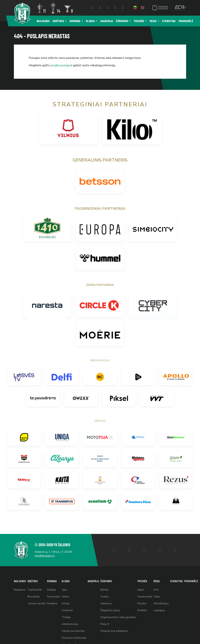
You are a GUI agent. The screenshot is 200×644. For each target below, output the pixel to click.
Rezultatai (33, 597)
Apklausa (106, 603)
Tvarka (104, 597)
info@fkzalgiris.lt (45, 556)
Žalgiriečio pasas (110, 610)
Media (153, 21)
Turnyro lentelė (36, 603)
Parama (142, 603)
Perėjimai (52, 603)
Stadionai (67, 610)
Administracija (70, 624)
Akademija (107, 21)
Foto (156, 590)
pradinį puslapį (60, 65)
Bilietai (104, 590)
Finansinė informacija (74, 638)
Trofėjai (66, 617)
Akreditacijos (161, 603)
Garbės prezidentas (73, 631)
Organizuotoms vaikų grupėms (118, 617)
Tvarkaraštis (35, 590)
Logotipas (159, 610)
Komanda (75, 21)
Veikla (65, 597)
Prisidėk (139, 21)
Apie (64, 590)
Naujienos (43, 21)
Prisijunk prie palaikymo (114, 631)
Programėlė (186, 21)
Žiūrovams (122, 21)
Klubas (90, 21)
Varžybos (58, 21)
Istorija (66, 603)
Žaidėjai (51, 590)
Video (157, 597)
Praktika (142, 610)
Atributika (169, 21)
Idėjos (141, 590)
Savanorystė (145, 597)
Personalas (54, 597)
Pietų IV (105, 624)
